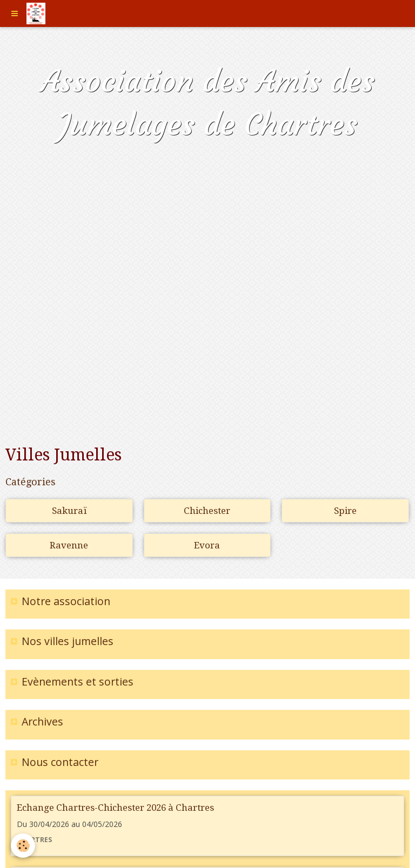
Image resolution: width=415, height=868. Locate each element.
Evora (207, 545)
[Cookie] (23, 846)
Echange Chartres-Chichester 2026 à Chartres (115, 808)
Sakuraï (69, 511)
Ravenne (69, 545)
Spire (345, 511)
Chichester (207, 511)
